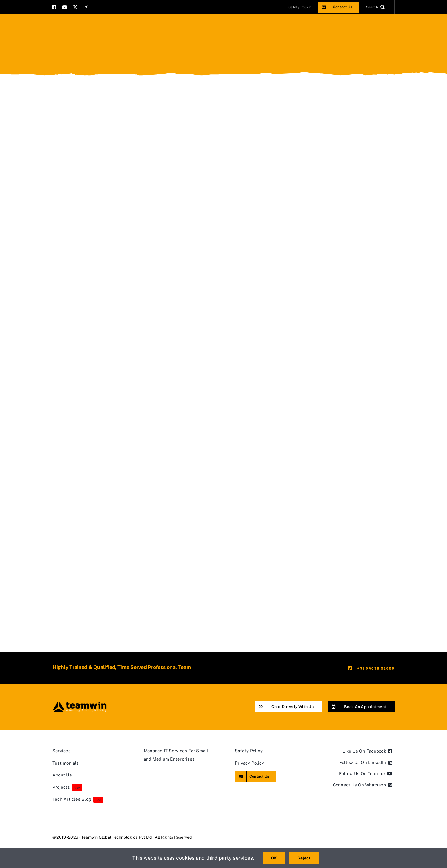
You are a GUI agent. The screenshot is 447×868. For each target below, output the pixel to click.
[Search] (377, 7)
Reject (304, 858)
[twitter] (75, 7)
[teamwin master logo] (80, 703)
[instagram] (86, 7)
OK (274, 858)
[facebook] (54, 7)
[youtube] (65, 7)
